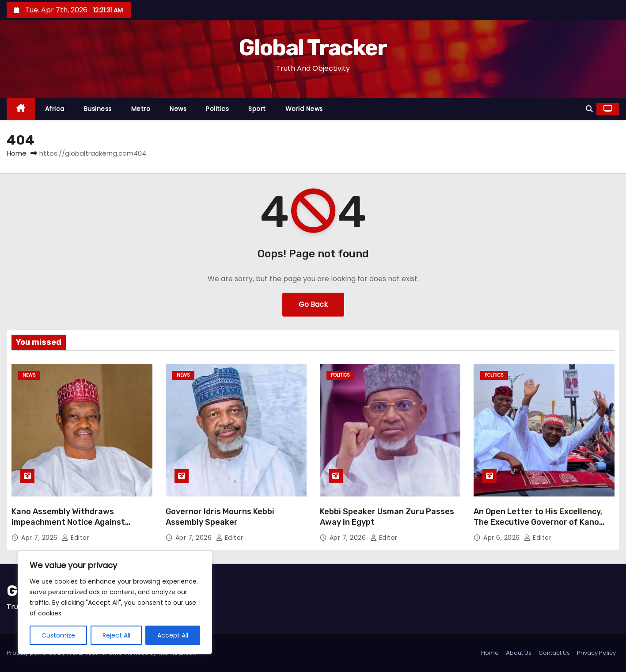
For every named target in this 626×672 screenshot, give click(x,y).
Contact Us (554, 653)
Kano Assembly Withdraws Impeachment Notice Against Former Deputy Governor (68, 522)
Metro (141, 109)
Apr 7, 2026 (40, 538)
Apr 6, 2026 (503, 538)
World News (304, 109)
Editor (76, 538)
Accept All (173, 635)
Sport (257, 109)
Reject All (116, 635)
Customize (58, 635)
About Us (519, 653)
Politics (217, 109)
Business (98, 109)
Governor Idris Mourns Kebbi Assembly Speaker (220, 517)
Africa (55, 109)
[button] (589, 109)
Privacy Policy (596, 653)
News (178, 109)
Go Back (313, 304)
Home (17, 153)
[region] (115, 603)
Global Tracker (313, 48)
